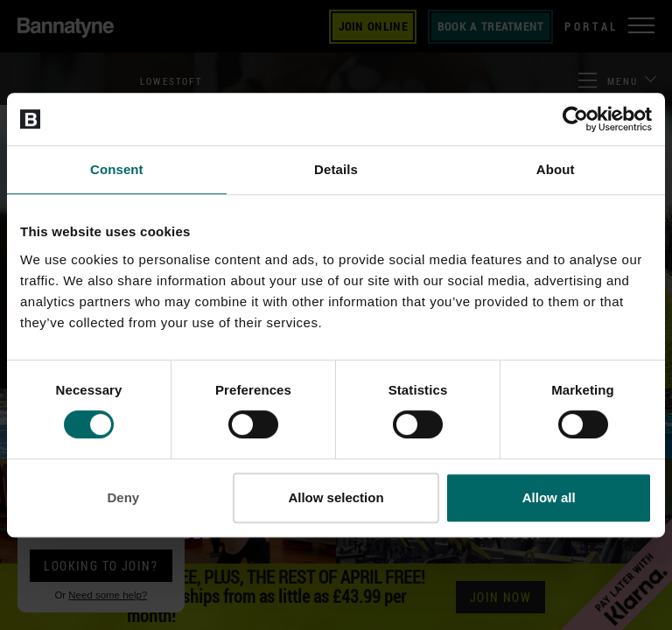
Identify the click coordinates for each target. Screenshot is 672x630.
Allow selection (336, 497)
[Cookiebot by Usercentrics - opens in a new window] (575, 119)
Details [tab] (336, 169)
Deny (123, 497)
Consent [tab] (117, 169)
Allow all (549, 497)
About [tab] (556, 169)
